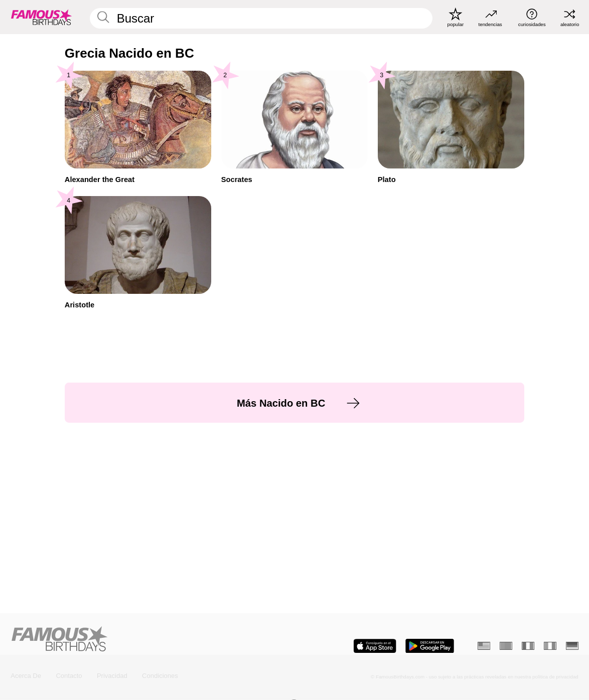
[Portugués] (506, 646)
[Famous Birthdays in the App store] (375, 646)
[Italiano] (550, 646)
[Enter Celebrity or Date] (261, 18)
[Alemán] (572, 646)
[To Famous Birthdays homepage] (42, 17)
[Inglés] (484, 646)
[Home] (150, 640)
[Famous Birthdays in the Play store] (430, 646)
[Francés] (528, 646)
